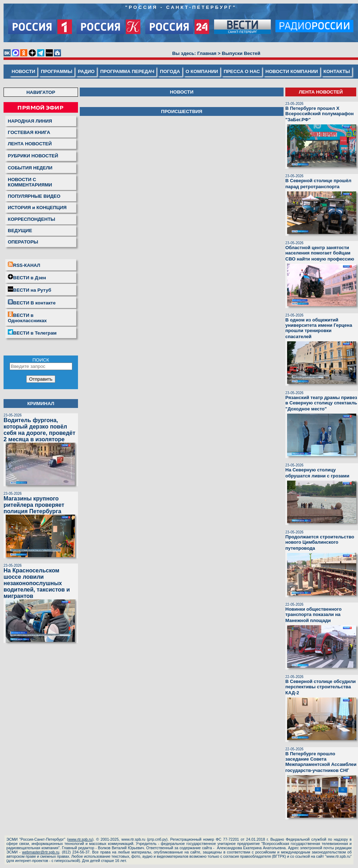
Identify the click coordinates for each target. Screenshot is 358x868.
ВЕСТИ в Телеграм (32, 332)
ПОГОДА (170, 71)
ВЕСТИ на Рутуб (29, 290)
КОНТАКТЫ (337, 71)
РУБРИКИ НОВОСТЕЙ (33, 156)
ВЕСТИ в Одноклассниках (27, 317)
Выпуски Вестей (241, 53)
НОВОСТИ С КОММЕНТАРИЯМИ (30, 182)
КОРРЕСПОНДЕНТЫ (32, 219)
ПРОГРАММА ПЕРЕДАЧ (127, 71)
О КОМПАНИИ (202, 71)
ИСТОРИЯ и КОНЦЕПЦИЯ (37, 208)
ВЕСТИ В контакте (32, 302)
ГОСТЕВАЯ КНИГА (29, 132)
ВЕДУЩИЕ (20, 231)
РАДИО (86, 71)
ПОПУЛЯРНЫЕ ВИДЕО (34, 196)
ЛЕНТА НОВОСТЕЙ (30, 144)
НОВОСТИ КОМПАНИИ (292, 71)
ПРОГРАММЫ (57, 71)
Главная (207, 53)
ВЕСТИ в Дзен (27, 277)
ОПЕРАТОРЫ (23, 242)
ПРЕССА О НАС (242, 71)
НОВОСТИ (24, 71)
